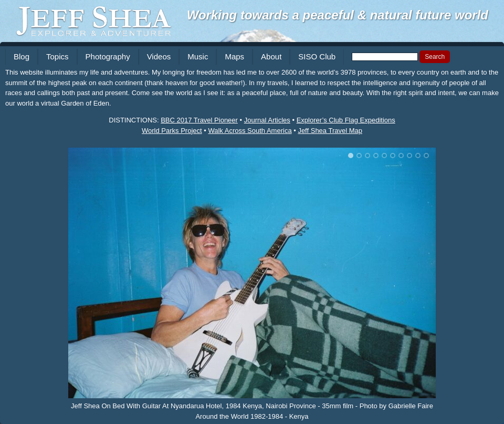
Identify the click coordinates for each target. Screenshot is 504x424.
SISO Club (317, 56)
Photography (108, 56)
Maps (234, 56)
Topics (57, 56)
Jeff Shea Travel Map (330, 131)
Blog (22, 56)
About (271, 56)
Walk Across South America (250, 131)
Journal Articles (267, 120)
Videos (159, 56)
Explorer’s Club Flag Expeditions (346, 120)
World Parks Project (172, 131)
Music (198, 56)
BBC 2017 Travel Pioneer (199, 120)
